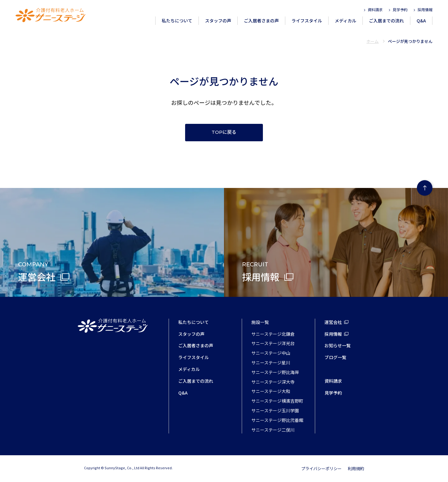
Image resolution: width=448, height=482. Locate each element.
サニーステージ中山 (271, 353)
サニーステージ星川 (271, 363)
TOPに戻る (224, 132)
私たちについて (177, 21)
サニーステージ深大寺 (273, 382)
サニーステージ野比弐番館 (277, 420)
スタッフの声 (218, 21)
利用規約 (356, 468)
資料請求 (375, 9)
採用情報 (425, 9)
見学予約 (400, 9)
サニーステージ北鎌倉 (273, 334)
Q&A (421, 21)
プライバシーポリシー (321, 468)
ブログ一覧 (335, 357)
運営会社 (333, 322)
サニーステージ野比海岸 (275, 372)
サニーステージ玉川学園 (275, 410)
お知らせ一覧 (338, 345)
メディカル (345, 21)
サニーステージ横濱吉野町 (277, 401)
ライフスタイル (307, 21)
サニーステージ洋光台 (273, 343)
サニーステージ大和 (271, 391)
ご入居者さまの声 (261, 21)
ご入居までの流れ (386, 21)
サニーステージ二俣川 (273, 430)
